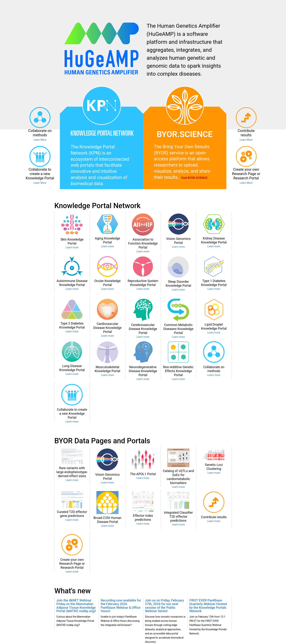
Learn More (40, 140)
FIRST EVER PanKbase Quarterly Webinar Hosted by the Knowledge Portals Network (208, 606)
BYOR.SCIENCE (185, 134)
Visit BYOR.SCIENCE (194, 178)
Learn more (72, 247)
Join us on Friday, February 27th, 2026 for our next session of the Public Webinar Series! (165, 606)
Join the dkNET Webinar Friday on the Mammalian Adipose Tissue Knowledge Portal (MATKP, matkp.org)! (76, 606)
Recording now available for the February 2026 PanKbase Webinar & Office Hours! (121, 606)
